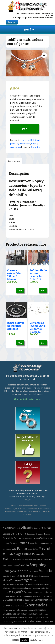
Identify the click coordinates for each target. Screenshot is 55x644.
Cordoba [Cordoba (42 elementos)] (19, 538)
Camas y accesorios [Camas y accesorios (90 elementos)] (34, 588)
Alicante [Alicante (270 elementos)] (27, 528)
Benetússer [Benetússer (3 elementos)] (31, 534)
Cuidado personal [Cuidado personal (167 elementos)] (15, 600)
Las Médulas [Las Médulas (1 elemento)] (7, 549)
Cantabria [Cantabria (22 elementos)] (8, 538)
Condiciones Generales (27, 493)
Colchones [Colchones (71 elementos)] (47, 592)
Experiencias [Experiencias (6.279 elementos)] (36, 605)
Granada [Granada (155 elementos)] (23, 543)
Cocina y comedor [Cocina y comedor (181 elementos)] (33, 592)
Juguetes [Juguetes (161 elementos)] (35, 614)
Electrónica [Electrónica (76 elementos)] (8, 606)
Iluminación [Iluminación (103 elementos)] (40, 610)
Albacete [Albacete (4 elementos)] (17, 528)
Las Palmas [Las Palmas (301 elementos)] (20, 548)
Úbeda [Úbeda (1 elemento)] (35, 581)
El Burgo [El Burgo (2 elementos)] (6, 543)
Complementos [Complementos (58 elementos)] (9, 596)
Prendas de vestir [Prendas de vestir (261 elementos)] (35, 621)
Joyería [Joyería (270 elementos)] (7, 614)
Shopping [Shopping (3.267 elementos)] (38, 565)
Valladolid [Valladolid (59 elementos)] (24, 576)
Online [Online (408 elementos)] (27, 554)
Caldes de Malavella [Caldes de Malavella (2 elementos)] (43, 534)
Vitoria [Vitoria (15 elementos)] (6, 580)
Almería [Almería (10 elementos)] (37, 528)
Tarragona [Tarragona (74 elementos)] (9, 571)
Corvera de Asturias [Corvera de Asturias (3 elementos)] (31, 539)
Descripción (14, 161)
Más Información (37, 640)
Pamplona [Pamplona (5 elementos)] (19, 560)
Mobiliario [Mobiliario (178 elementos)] (44, 618)
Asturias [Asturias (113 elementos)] (46, 528)
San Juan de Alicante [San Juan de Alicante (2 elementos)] (11, 566)
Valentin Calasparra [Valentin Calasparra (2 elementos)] (10, 576)
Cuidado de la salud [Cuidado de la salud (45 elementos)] (33, 596)
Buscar (12, 22)
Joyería (26, 140)
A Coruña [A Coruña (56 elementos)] (8, 528)
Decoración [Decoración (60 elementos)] (29, 600)
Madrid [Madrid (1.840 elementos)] (44, 548)
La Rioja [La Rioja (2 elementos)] (49, 543)
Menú (27, 29)
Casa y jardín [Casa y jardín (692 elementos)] (15, 592)
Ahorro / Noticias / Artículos (28, 399)
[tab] (14, 161)
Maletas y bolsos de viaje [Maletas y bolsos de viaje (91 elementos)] (27, 618)
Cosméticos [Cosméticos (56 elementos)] (20, 596)
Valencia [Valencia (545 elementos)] (45, 571)
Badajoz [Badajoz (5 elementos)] (6, 534)
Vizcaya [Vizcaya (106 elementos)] (15, 580)
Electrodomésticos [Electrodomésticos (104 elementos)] (43, 600)
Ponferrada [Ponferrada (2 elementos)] (28, 560)
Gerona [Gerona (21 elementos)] (13, 543)
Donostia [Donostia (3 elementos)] (50, 539)
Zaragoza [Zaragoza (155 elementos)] (26, 580)
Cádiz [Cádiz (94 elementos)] (43, 538)
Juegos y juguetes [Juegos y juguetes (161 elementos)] (21, 614)
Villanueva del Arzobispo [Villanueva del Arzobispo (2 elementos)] (40, 576)
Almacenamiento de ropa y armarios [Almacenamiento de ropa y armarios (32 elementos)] (15, 585)
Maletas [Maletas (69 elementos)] (13, 618)
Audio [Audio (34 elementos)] (38, 585)
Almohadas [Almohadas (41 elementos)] (32, 585)
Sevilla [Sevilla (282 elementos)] (24, 565)
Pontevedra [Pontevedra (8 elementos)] (38, 559)
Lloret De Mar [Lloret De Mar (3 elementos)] (33, 549)
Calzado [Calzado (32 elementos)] (22, 588)
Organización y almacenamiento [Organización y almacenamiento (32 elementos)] (14, 622)
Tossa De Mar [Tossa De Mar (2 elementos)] (34, 571)
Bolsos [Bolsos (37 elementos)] (42, 585)
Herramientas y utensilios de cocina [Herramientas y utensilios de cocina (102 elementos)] (19, 610)
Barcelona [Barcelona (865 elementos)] (18, 533)
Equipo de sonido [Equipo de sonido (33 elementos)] (18, 606)
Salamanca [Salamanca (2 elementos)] (48, 560)
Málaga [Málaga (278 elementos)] (16, 554)
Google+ (27, 500)
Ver (24, 129)
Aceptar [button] (25, 640)
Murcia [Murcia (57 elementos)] (7, 554)
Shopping (35, 147)
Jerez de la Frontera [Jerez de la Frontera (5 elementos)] (38, 543)
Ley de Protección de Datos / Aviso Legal (27, 497)
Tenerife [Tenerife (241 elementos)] (22, 571)
